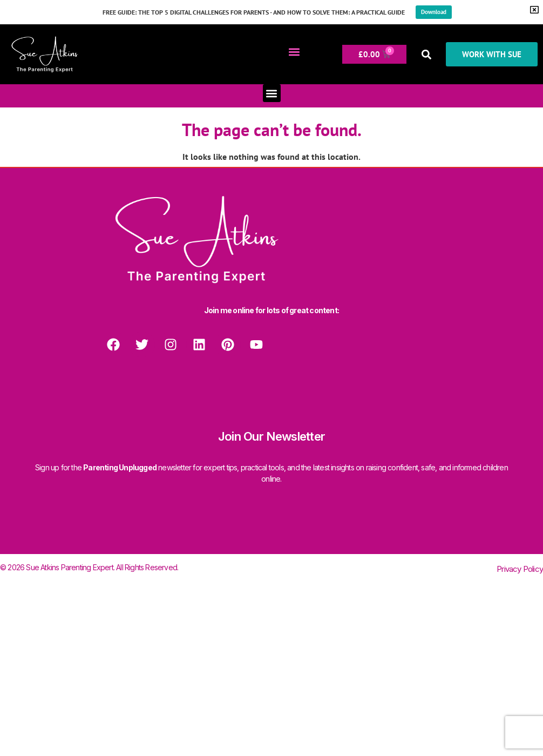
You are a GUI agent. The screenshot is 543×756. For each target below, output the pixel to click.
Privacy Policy (520, 569)
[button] (294, 52)
